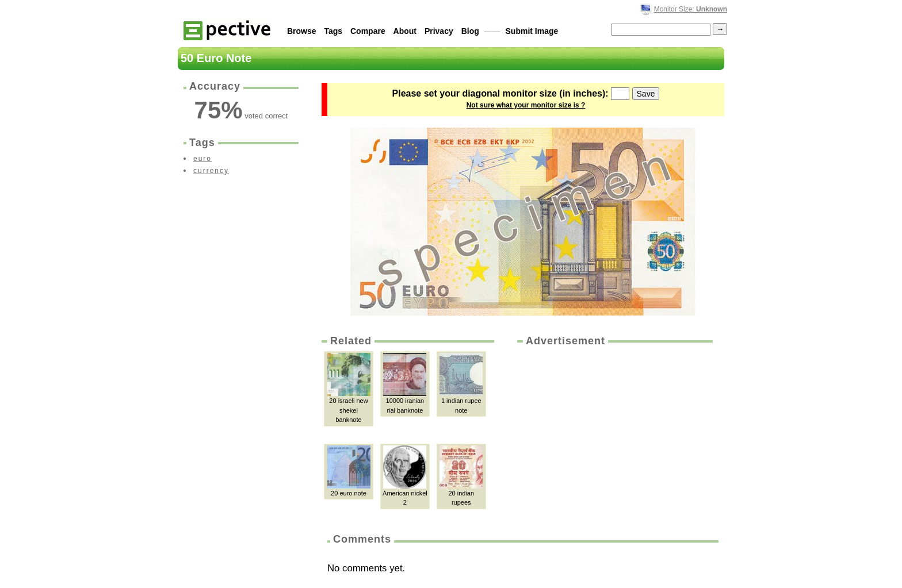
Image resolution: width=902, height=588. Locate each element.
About (405, 31)
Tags (333, 31)
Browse (302, 31)
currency (211, 171)
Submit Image (532, 31)
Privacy (439, 31)
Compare (368, 31)
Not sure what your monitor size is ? (526, 105)
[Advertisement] (614, 435)
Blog (470, 31)
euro (202, 159)
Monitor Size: (691, 9)
